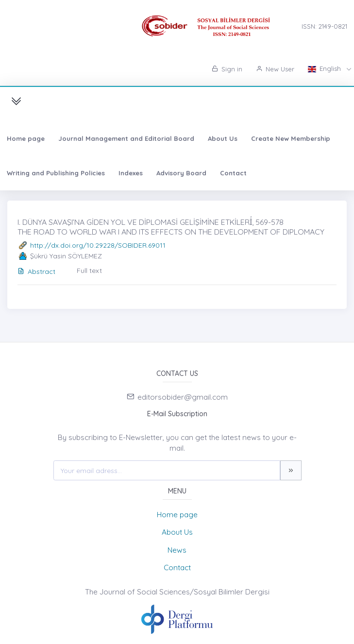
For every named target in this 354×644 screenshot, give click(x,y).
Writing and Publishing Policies (56, 173)
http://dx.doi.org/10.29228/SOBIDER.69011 (98, 245)
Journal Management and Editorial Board (126, 138)
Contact (233, 173)
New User (275, 69)
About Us (223, 138)
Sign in (227, 69)
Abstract (36, 271)
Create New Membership (291, 138)
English (325, 68)
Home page (26, 138)
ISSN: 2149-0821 (324, 26)
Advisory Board (181, 173)
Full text (89, 271)
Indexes (131, 173)
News (177, 550)
